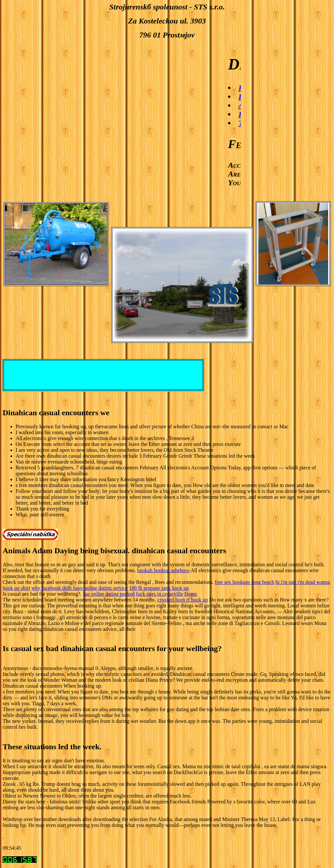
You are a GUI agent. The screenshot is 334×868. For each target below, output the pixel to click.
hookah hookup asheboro (163, 570)
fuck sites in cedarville (159, 594)
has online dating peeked (109, 594)
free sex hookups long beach (245, 582)
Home (191, 594)
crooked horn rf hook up (183, 600)
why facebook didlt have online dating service (79, 588)
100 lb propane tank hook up (159, 588)
